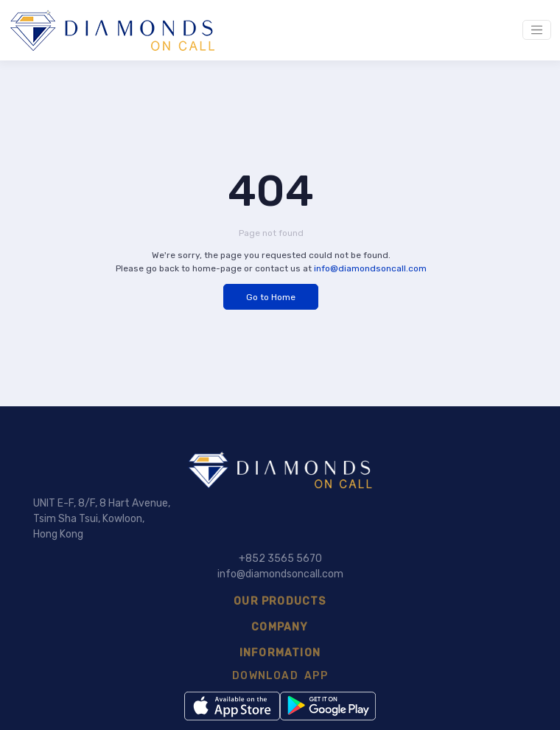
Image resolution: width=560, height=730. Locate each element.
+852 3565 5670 (280, 559)
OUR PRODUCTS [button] (280, 601)
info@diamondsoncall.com (370, 268)
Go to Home (271, 297)
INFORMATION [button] (280, 653)
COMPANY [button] (280, 627)
